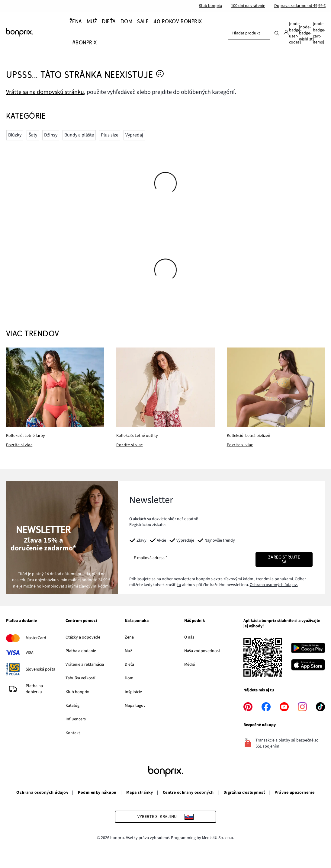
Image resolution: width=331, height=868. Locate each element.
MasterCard (36, 638)
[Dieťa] (109, 22)
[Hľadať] (277, 33)
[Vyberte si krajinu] (165, 817)
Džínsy (51, 135)
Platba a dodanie (21, 621)
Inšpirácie (133, 692)
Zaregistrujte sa (284, 559)
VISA (30, 653)
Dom (129, 678)
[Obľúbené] (306, 33)
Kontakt (73, 733)
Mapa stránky (140, 793)
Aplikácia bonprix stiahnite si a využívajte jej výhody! (282, 624)
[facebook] (266, 707)
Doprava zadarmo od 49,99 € (300, 6)
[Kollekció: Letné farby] (55, 387)
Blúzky (15, 135)
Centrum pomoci (81, 621)
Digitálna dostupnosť (244, 793)
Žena (129, 637)
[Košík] (319, 33)
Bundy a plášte (79, 135)
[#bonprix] (84, 43)
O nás (189, 637)
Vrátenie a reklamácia (85, 665)
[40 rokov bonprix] (178, 22)
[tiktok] (320, 707)
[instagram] (302, 707)
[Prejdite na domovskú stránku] (36, 32)
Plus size (110, 135)
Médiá (190, 665)
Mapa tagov (135, 706)
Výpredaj (134, 135)
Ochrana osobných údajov (42, 793)
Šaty (33, 135)
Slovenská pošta (40, 669)
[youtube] (284, 707)
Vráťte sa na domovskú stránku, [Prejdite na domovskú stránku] (46, 92)
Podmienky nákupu (97, 793)
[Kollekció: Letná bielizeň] (276, 387)
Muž (128, 651)
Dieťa (129, 665)
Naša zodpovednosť (202, 651)
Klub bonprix (210, 6)
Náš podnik (195, 621)
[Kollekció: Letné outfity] (165, 387)
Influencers (76, 719)
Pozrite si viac (19, 445)
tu (179, 585)
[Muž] (92, 22)
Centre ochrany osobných (188, 793)
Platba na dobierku (34, 689)
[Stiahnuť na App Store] (308, 666)
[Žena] (77, 22)
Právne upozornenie (295, 793)
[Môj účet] (292, 33)
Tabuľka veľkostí (80, 678)
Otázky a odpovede (83, 637)
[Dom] (126, 22)
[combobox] (249, 33)
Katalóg (72, 706)
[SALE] (143, 22)
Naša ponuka (137, 621)
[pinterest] (248, 707)
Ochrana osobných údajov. (274, 585)
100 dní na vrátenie (248, 6)
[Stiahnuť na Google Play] (308, 649)
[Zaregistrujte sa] (284, 559)
